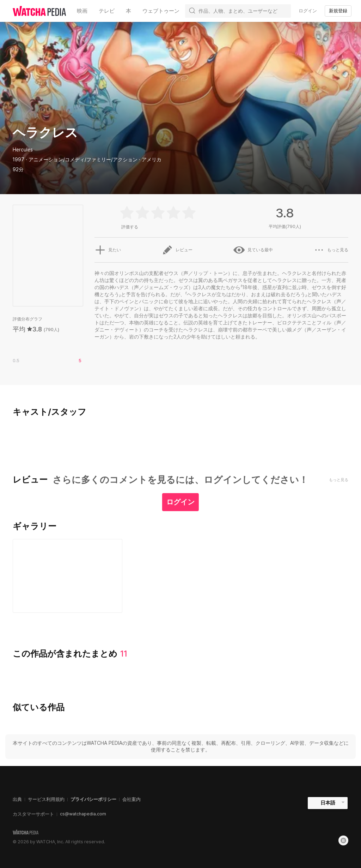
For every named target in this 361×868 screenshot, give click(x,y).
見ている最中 (253, 250)
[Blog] (343, 840)
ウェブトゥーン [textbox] (161, 11)
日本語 (328, 803)
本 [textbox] (129, 11)
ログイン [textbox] (308, 11)
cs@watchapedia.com (83, 814)
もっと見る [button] (331, 250)
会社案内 (131, 799)
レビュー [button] (177, 250)
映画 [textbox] (82, 11)
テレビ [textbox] (107, 11)
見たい (108, 250)
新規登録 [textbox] (338, 11)
